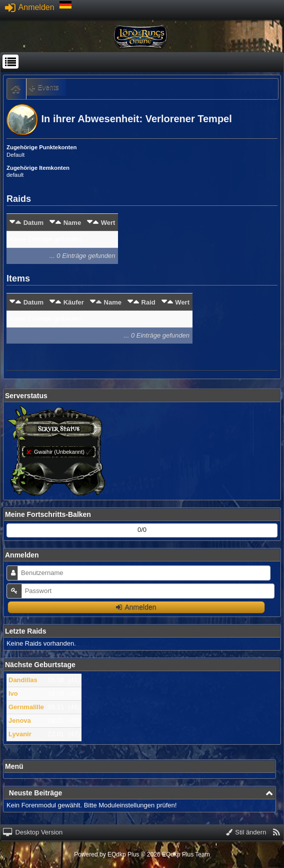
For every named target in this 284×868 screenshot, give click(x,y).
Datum (33, 223)
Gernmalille (26, 707)
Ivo (13, 693)
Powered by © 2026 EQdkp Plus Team (142, 854)
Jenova (20, 720)
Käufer (74, 302)
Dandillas (23, 680)
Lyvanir (20, 734)
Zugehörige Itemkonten (38, 168)
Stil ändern (246, 832)
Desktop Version (33, 832)
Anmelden (30, 7)
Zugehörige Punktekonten (42, 147)
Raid (148, 302)
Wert (108, 223)
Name (72, 223)
